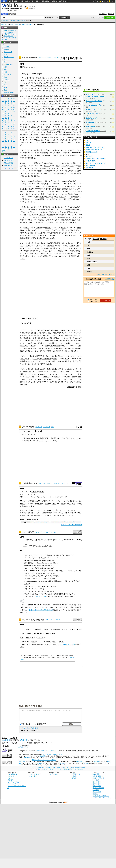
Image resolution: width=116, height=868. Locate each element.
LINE (22, 163)
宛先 (64, 101)
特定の (44, 122)
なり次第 (45, 515)
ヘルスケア (7, 75)
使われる (54, 96)
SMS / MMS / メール (93, 161)
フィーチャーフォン (72, 83)
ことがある (75, 207)
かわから (33, 253)
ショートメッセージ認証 (94, 101)
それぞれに (45, 106)
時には (37, 243)
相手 (56, 104)
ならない (23, 117)
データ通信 (71, 246)
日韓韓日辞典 (46, 1)
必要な (24, 176)
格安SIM (33, 86)
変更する (51, 124)
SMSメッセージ (91, 118)
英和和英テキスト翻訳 (31, 706)
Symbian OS (55, 522)
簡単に (67, 124)
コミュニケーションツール (56, 91)
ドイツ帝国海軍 (69, 571)
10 (36, 189)
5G (39, 330)
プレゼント (56, 171)
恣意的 (89, 272)
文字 (47, 109)
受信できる (56, 233)
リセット (46, 251)
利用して (70, 330)
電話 (62, 215)
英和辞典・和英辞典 (98, 778)
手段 (75, 235)
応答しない (67, 351)
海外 (80, 377)
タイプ (41, 163)
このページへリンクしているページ (41, 610)
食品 (5, 85)
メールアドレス (35, 101)
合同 (89, 245)
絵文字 (69, 335)
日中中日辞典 (36, 1)
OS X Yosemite (27, 633)
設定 (37, 209)
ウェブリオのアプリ (35, 774)
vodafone (63, 504)
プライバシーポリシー (14, 782)
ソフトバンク (71, 78)
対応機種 (66, 153)
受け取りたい (46, 217)
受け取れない (63, 228)
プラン (73, 142)
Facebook (41, 91)
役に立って (49, 173)
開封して (44, 194)
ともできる (52, 356)
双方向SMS (90, 122)
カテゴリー (64, 483)
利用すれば (25, 124)
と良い (22, 259)
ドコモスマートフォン (34, 361)
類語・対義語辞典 (14, 1)
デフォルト (49, 197)
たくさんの (42, 109)
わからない (58, 256)
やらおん (90, 252)
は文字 (43, 153)
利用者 (75, 127)
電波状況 (39, 228)
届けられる (33, 346)
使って (34, 132)
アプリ (33, 124)
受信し (32, 212)
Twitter (34, 91)
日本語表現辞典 (26, 25)
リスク (59, 194)
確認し (31, 233)
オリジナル (27, 171)
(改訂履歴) (42, 756)
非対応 (64, 361)
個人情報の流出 (55, 130)
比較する (32, 510)
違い (69, 106)
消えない (41, 230)
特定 (89, 249)
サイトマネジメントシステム (34, 558)
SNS (64, 86)
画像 (57, 166)
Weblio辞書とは (12, 774)
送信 (52, 199)
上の (25, 361)
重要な (39, 369)
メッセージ (63, 127)
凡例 (52, 427)
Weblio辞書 (27, 758)
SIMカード (65, 114)
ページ (48, 122)
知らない (52, 104)
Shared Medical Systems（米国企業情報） (13, 21)
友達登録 (29, 191)
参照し (36, 348)
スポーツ (7, 80)
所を (41, 233)
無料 (64, 99)
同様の (38, 155)
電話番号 (40, 78)
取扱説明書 (28, 348)
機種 (63, 346)
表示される (30, 137)
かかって (28, 382)
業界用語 (7, 49)
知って (73, 104)
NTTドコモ (39, 504)
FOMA (31, 330)
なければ (78, 114)
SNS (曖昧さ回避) (35, 546)
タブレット (47, 361)
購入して (42, 171)
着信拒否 (68, 215)
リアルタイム (68, 510)
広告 (63, 189)
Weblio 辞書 (105, 1)
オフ (70, 217)
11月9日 (75, 387)
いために (48, 228)
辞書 (4, 1)
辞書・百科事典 (15, 25)
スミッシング (90, 94)
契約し (73, 114)
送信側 (64, 379)
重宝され (35, 127)
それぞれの (64, 253)
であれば (45, 359)
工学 (5, 62)
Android (23, 222)
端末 (79, 374)
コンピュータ (8, 52)
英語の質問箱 (9, 163)
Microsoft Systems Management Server (38, 560)
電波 (53, 230)
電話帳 (50, 215)
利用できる (55, 343)
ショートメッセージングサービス (56, 497)
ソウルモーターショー (32, 589)
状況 (26, 233)
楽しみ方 (41, 184)
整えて (28, 238)
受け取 (26, 217)
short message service (31, 438)
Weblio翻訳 (96, 780)
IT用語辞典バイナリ (29, 483)
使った (34, 96)
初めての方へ (103, 14)
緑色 (51, 137)
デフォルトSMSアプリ (94, 105)
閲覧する (52, 382)
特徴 (66, 109)
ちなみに (63, 372)
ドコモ (63, 78)
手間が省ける (59, 124)
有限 (89, 242)
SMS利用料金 (91, 127)
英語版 (36, 597)
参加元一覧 (111, 14)
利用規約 (11, 780)
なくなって (51, 209)
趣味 (5, 77)
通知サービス (45, 343)
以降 (24, 155)
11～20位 (96, 239)
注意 (63, 377)
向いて (30, 202)
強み (48, 335)
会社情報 (74, 776)
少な (57, 510)
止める (46, 372)
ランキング (46, 427)
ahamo (47, 330)
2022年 (70, 387)
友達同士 (48, 171)
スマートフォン (58, 83)
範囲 (23, 515)
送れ (41, 335)
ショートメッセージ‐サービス (96, 97)
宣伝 (59, 189)
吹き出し (45, 137)
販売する (70, 168)
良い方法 (70, 243)
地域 (33, 228)
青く (25, 137)
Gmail (56, 99)
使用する (33, 80)
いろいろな (67, 207)
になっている (62, 197)
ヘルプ (113, 1)
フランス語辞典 (97, 786)
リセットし (59, 235)
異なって (63, 513)
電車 (5, 54)
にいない (28, 515)
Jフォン (72, 504)
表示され (58, 338)
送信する (50, 132)
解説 (53, 633)
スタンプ (63, 166)
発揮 (89, 268)
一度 (50, 235)
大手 (34, 111)
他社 (59, 356)
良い (72, 235)
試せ (50, 233)
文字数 (59, 106)
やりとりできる (40, 638)
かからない (37, 340)
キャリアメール (43, 99)
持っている (30, 256)
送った (36, 382)
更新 (79, 387)
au (78, 78)
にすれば (44, 212)
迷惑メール (75, 197)
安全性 (33, 176)
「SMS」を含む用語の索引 (30, 728)
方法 (51, 346)
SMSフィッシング (92, 114)
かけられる (54, 251)
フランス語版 (43, 597)
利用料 (37, 153)
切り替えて (58, 243)
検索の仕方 (11, 776)
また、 (37, 351)
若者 (76, 171)
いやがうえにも (92, 262)
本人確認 (68, 122)
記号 (4, 151)
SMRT (88, 145)
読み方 (22, 494)
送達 (39, 343)
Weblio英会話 (9, 160)
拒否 (68, 212)
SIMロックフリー (71, 522)
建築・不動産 (8, 65)
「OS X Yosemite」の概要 (66, 644)
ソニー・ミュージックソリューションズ (38, 578)
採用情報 (74, 778)
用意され (26, 153)
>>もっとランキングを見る (106, 275)
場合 (26, 335)
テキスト (32, 135)
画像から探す (33, 776)
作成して (65, 168)
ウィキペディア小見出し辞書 (33, 620)
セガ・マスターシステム (33, 586)
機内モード (45, 243)
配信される (52, 515)
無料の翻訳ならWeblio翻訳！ (32, 7)
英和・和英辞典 (25, 1)
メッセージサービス (51, 78)
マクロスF (43, 594)
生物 (5, 82)
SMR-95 (88, 143)
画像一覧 (57, 483)
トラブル (44, 207)
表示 (35, 230)
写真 (38, 135)
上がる (59, 248)
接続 (29, 230)
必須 (89, 265)
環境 (43, 338)
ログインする (56, 122)
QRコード (37, 522)
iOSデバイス (29, 638)
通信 (70, 501)
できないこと (35, 235)
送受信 (50, 106)
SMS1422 (89, 156)
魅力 (31, 189)
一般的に (25, 109)
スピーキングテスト (11, 168)
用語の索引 (50, 58)
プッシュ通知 (40, 197)
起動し (41, 222)
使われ (68, 189)
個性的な (68, 186)
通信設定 (23, 235)
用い (67, 438)
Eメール (64, 96)
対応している (35, 359)
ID (58, 173)
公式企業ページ (76, 774)
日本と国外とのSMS (93, 131)
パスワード (43, 124)
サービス (48, 80)
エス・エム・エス (30, 591)
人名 (5, 87)
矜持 (89, 258)
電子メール (24, 510)
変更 (72, 220)
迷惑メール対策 (69, 209)
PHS (40, 501)
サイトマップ (12, 784)
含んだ (74, 335)
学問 (5, 67)
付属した (59, 114)
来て (77, 251)
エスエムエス (31, 67)
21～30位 (103, 239)
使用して (32, 83)
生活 (5, 72)
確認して (75, 199)
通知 (73, 251)
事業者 (40, 86)
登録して (76, 163)
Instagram (27, 91)
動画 (43, 135)
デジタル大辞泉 (28, 427)
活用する (56, 186)
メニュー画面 (49, 222)
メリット (26, 186)
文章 (38, 96)
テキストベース (54, 501)
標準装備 (76, 111)
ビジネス (7, 47)
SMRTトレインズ (92, 152)
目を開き (56, 220)
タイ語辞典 (96, 790)
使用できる (69, 150)
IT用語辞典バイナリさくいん (48, 751)
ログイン (96, 1)
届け (23, 513)
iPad (33, 140)
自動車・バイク (9, 57)
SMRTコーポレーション (94, 149)
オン (56, 197)
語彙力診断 (8, 165)
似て (39, 88)
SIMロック (62, 522)
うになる (29, 220)
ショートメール (50, 504)
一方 (53, 184)
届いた (70, 127)
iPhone (42, 83)
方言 (5, 90)
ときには (62, 142)
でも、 (44, 86)
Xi (36, 330)
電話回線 (76, 248)
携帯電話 (32, 78)
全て (31, 251)
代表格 (51, 163)
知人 (25, 166)
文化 (5, 70)
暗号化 (66, 135)
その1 (22, 209)
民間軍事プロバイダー (67, 594)
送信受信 (44, 96)
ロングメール (44, 522)
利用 (22, 86)
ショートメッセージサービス (64, 80)
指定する (57, 333)
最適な (65, 246)
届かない (34, 207)
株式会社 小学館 (23, 747)
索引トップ (42, 58)
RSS (66, 802)
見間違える (48, 88)
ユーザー (30, 209)
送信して (27, 338)
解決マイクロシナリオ (93, 109)
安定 (59, 230)
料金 (65, 106)
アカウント (67, 163)
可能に (40, 515)
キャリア (25, 80)
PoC (32, 522)
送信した (53, 340)
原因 (59, 207)
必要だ (69, 377)
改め (78, 246)
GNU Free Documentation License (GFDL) (44, 760)
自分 (59, 168)
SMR (87, 141)
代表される (49, 83)
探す (79, 256)
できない (67, 191)
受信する (36, 338)
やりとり (78, 356)
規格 (44, 513)
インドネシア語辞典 (98, 788)
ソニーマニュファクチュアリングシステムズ (39, 576)
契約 (44, 111)
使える (36, 99)
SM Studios (90, 168)
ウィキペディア (28, 532)
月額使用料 (28, 340)
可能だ (59, 132)
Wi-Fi (22, 251)
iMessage (66, 132)
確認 (45, 256)
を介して (43, 101)
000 (38, 189)
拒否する (27, 372)
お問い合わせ (54, 774)
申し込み (76, 338)
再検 (53, 246)
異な (65, 88)
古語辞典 (54, 1)
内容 (58, 181)
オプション (50, 86)
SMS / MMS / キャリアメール (96, 159)
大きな (35, 181)
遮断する (36, 251)
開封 (69, 194)
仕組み (62, 515)
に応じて (53, 153)
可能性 (24, 199)
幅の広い (35, 184)
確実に (66, 199)
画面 (73, 256)
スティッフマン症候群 (32, 568)
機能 (53, 114)
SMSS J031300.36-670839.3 (95, 163)
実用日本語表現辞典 (30, 58)
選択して (23, 248)
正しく (53, 338)
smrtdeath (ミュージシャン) (95, 147)
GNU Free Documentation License (52, 754)
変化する (59, 153)
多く (25, 127)
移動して (45, 233)
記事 (37, 633)
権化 (89, 255)
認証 (31, 122)
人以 (40, 191)
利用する (44, 356)
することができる (32, 333)
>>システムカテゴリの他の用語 (72, 525)
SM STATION (90, 165)
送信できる (49, 135)
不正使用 (45, 130)
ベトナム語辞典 (97, 792)
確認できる (33, 343)
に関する (33, 369)
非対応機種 (74, 348)
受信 (42, 209)
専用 (68, 142)
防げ (68, 130)
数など (48, 153)
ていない (37, 142)
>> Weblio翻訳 (110, 279)
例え (25, 215)
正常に (61, 351)
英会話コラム (9, 158)
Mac (22, 638)
